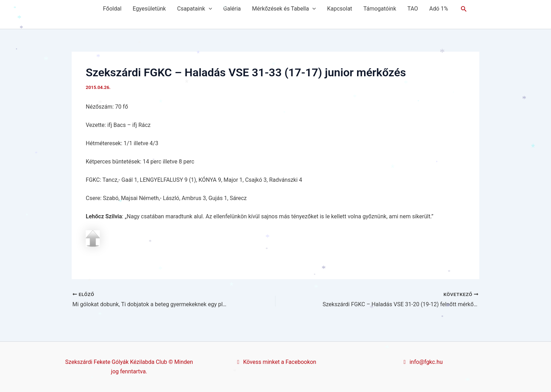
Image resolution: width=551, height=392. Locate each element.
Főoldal (112, 9)
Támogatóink (380, 9)
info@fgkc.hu (422, 362)
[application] (209, 9)
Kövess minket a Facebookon (275, 362)
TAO (413, 9)
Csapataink (195, 9)
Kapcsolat (340, 9)
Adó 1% (439, 9)
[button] (464, 9)
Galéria (232, 9)
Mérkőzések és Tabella (284, 9)
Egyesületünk (149, 9)
